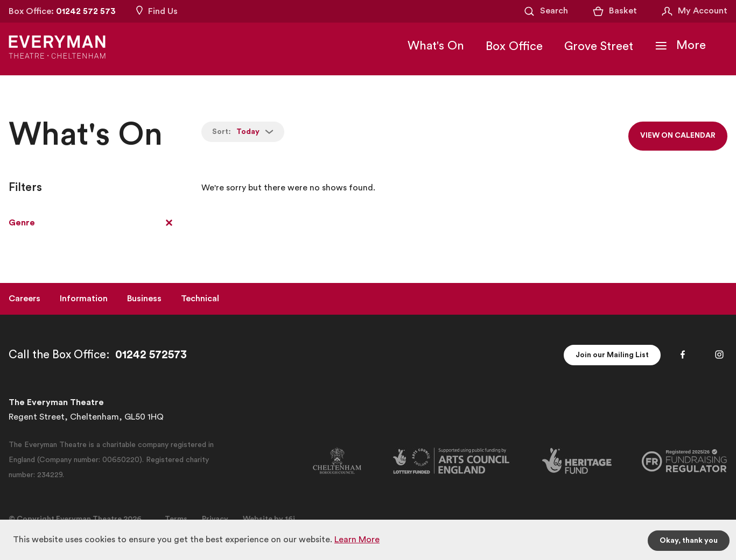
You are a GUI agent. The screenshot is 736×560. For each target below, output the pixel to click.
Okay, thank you (689, 541)
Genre (22, 223)
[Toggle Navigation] (680, 46)
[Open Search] (545, 11)
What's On (436, 46)
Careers (24, 299)
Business (144, 299)
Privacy (215, 519)
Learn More (357, 540)
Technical (200, 299)
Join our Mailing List (612, 355)
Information (84, 299)
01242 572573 (151, 355)
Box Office (514, 46)
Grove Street (599, 46)
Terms (176, 519)
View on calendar (677, 136)
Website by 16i (269, 519)
